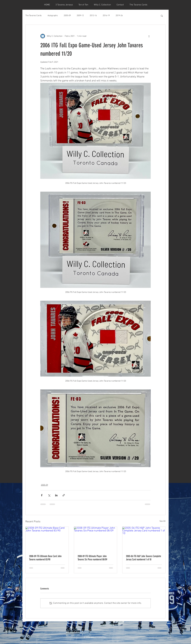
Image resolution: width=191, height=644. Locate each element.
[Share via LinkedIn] (56, 495)
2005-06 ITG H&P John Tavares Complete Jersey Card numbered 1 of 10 (143, 558)
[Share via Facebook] (42, 495)
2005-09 (67, 16)
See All (163, 521)
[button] (162, 16)
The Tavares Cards (33, 16)
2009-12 (80, 16)
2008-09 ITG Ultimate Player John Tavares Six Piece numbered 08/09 (92, 558)
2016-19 (106, 16)
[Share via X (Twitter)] (49, 495)
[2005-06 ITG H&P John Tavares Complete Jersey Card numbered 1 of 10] (144, 539)
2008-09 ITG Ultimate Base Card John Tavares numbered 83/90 (45, 558)
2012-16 (93, 16)
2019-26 (119, 16)
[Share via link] (64, 495)
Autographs (53, 16)
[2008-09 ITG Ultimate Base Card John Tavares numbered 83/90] (47, 539)
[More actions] (149, 36)
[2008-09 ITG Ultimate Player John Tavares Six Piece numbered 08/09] (96, 539)
